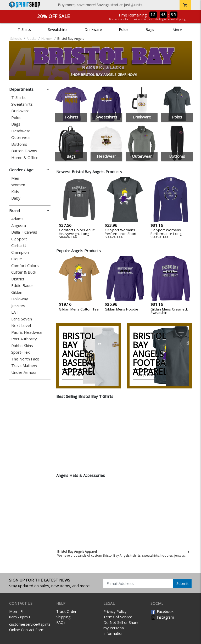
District (18, 279)
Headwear (21, 131)
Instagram (162, 617)
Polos (124, 29)
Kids (15, 192)
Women (18, 185)
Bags (150, 29)
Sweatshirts (58, 29)
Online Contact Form (27, 630)
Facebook (162, 611)
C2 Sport (19, 239)
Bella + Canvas (24, 232)
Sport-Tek (20, 352)
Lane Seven (22, 319)
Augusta (19, 226)
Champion (20, 252)
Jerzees (18, 306)
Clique (17, 259)
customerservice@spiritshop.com (37, 624)
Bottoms (19, 144)
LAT (15, 312)
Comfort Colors (25, 266)
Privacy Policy (115, 611)
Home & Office (25, 158)
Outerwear (21, 137)
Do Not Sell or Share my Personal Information (121, 628)
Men (15, 178)
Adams (17, 219)
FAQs (61, 622)
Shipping (63, 617)
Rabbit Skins (22, 346)
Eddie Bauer (22, 286)
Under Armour (24, 372)
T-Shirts (24, 29)
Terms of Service (118, 617)
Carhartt (19, 245)
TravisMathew (24, 366)
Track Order (66, 611)
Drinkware (93, 29)
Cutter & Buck (24, 272)
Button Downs (24, 151)
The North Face (25, 359)
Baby (16, 198)
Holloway (20, 299)
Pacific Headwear (27, 332)
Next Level (21, 326)
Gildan (17, 292)
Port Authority (24, 339)
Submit (183, 583)
